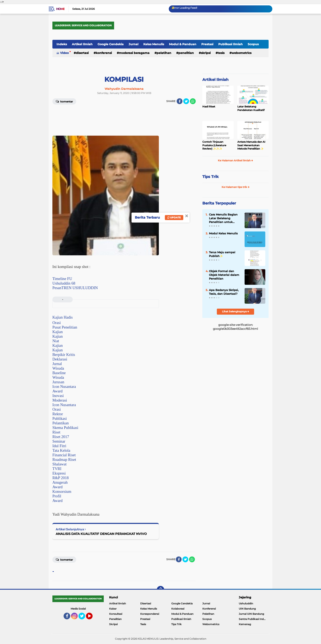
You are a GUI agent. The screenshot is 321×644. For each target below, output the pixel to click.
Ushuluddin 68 (64, 283)
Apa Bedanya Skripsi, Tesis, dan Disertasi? (224, 292)
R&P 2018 (61, 478)
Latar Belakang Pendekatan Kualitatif (251, 108)
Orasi (57, 323)
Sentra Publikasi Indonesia (254, 619)
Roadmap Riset (64, 460)
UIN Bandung (247, 609)
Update (174, 217)
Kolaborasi (178, 609)
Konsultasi (116, 614)
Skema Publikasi (65, 428)
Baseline (59, 373)
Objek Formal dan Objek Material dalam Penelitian (224, 275)
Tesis (221, 53)
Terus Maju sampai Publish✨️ (222, 254)
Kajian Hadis (63, 317)
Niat (56, 341)
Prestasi (207, 44)
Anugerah (60, 482)
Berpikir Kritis (64, 355)
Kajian (58, 332)
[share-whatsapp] (193, 101)
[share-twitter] (186, 101)
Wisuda (58, 368)
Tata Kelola (61, 450)
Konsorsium (62, 491)
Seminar (59, 441)
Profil (57, 496)
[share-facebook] (180, 101)
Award (57, 391)
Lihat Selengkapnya (236, 311)
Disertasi (82, 53)
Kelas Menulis (154, 44)
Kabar (113, 609)
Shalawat (59, 464)
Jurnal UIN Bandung (251, 614)
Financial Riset (64, 455)
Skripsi (206, 53)
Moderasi (60, 400)
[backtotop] (160, 590)
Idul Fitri (59, 446)
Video (64, 53)
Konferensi (104, 53)
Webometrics (241, 53)
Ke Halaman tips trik (236, 187)
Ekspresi (59, 473)
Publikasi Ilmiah (230, 44)
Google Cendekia (111, 44)
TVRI (57, 469)
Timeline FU (62, 279)
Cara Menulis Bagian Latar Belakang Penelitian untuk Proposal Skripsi (223, 218)
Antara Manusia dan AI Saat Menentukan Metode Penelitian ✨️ (251, 145)
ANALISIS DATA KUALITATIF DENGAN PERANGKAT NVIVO (101, 534)
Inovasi (58, 396)
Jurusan (58, 382)
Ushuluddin (246, 603)
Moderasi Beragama (134, 53)
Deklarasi (60, 359)
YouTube (92, 618)
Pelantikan (61, 423)
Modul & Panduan (183, 44)
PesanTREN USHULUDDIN (75, 288)
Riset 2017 (61, 437)
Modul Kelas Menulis (223, 233)
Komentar (64, 101)
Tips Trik (211, 177)
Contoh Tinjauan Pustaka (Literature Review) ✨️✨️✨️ (214, 145)
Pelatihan (164, 53)
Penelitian (186, 53)
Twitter (84, 618)
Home (60, 9)
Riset (56, 432)
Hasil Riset (209, 107)
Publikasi (60, 418)
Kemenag (245, 624)
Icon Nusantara (64, 387)
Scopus (253, 44)
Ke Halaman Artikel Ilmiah (235, 160)
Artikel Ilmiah (82, 44)
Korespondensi (150, 614)
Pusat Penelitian (65, 327)
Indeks (62, 44)
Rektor (58, 414)
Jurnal (133, 44)
